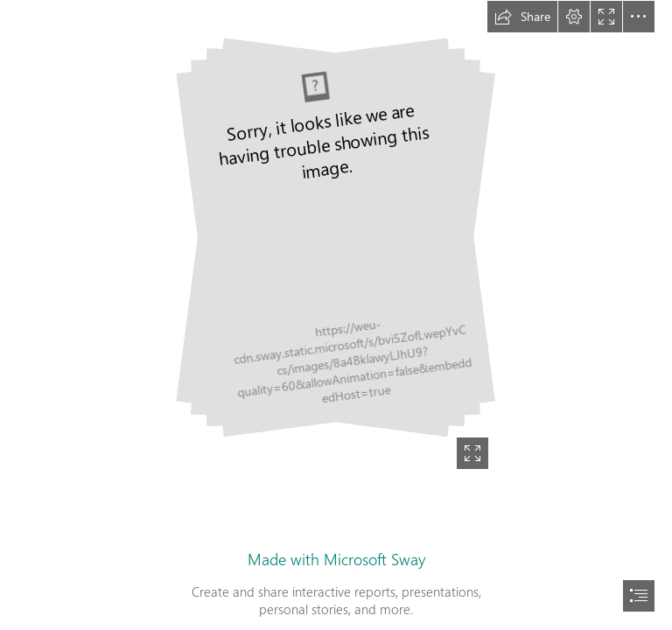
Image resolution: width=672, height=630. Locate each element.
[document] (336, 315)
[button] (522, 17)
